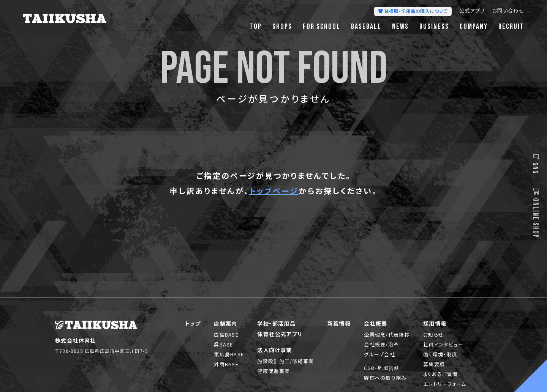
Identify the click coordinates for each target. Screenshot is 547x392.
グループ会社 (379, 354)
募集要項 (434, 364)
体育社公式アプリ (280, 334)
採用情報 (435, 323)
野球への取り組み (385, 378)
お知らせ (433, 335)
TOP (256, 27)
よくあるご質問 (440, 374)
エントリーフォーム (445, 384)
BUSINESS (434, 27)
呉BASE (224, 344)
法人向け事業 (274, 350)
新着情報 (339, 323)
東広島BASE (229, 354)
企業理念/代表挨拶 (387, 335)
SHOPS (282, 27)
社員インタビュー (443, 344)
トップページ (274, 191)
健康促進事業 (273, 371)
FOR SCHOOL (322, 27)
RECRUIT (511, 27)
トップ (193, 323)
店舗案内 (226, 323)
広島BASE (226, 335)
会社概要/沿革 (381, 344)
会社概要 (376, 323)
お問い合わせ (508, 11)
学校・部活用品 (276, 323)
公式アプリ (472, 11)
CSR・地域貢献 (382, 368)
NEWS (400, 27)
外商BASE (226, 364)
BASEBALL (366, 27)
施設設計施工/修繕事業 (285, 361)
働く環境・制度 (440, 354)
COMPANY (474, 27)
